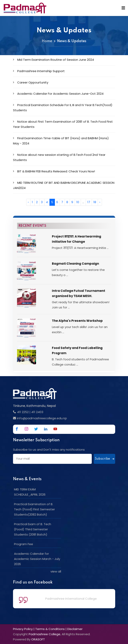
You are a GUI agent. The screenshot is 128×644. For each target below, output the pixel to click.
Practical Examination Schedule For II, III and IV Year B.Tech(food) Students (63, 108)
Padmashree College (44, 634)
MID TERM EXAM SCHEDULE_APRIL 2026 (30, 492)
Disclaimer (75, 629)
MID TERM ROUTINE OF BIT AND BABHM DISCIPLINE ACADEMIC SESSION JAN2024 (64, 185)
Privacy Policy (23, 629)
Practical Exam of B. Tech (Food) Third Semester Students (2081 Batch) (33, 529)
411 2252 (23, 412)
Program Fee (24, 544)
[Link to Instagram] (26, 429)
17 (89, 202)
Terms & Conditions (50, 629)
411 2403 (37, 412)
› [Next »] (100, 202)
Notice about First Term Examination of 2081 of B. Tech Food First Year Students (63, 124)
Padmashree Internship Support (39, 71)
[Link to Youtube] (55, 429)
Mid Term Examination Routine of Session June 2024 (53, 60)
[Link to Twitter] (36, 429)
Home (47, 41)
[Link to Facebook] (17, 429)
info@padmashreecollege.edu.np (42, 418)
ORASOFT (38, 639)
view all (56, 571)
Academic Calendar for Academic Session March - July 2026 (37, 559)
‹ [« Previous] (28, 202)
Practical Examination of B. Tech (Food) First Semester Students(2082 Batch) (34, 509)
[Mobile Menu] (123, 8)
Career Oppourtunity (31, 82)
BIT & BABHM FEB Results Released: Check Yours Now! (54, 171)
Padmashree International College (71, 599)
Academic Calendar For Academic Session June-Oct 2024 (58, 94)
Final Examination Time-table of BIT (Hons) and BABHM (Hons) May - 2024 (61, 141)
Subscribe (104, 459)
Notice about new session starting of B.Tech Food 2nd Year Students (59, 157)
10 (78, 202)
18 (95, 202)
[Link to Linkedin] (46, 429)
